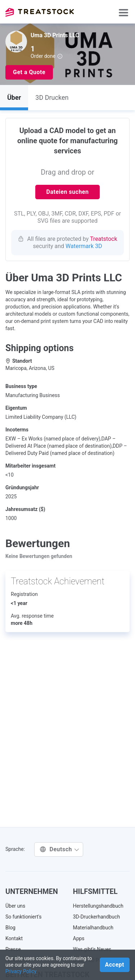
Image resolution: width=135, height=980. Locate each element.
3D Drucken (52, 97)
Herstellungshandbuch (98, 906)
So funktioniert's (24, 917)
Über (14, 97)
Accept (115, 965)
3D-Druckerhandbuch (97, 917)
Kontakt (14, 938)
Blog (10, 928)
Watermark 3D (84, 246)
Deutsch (60, 849)
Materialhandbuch (93, 928)
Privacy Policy (21, 971)
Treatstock (40, 12)
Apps (79, 938)
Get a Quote (29, 72)
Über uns (15, 906)
